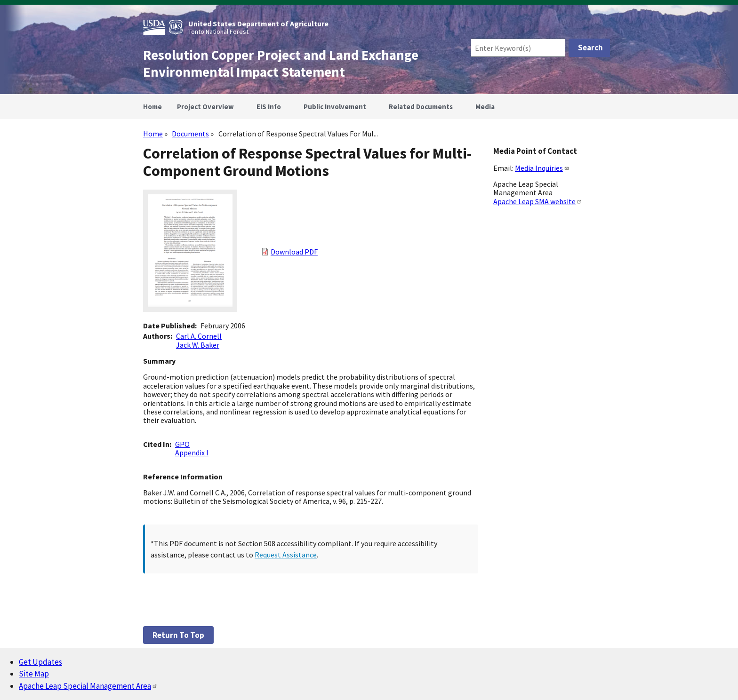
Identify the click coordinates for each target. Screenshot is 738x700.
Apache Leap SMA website (538, 201)
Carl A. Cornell (199, 336)
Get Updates (40, 662)
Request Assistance (286, 555)
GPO (182, 444)
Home (153, 134)
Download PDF (294, 252)
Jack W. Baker (198, 345)
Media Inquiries (542, 168)
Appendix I (192, 453)
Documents (190, 134)
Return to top (178, 635)
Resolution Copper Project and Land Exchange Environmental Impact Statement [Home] (281, 64)
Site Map (34, 674)
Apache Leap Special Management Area (88, 686)
